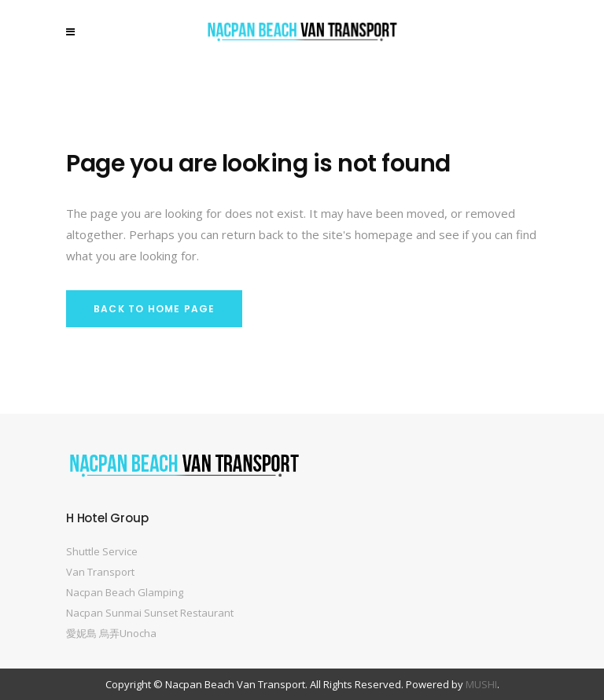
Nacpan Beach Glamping (125, 592)
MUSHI (481, 684)
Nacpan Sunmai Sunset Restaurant (150, 613)
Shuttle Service (102, 551)
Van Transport (100, 572)
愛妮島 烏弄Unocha (111, 633)
